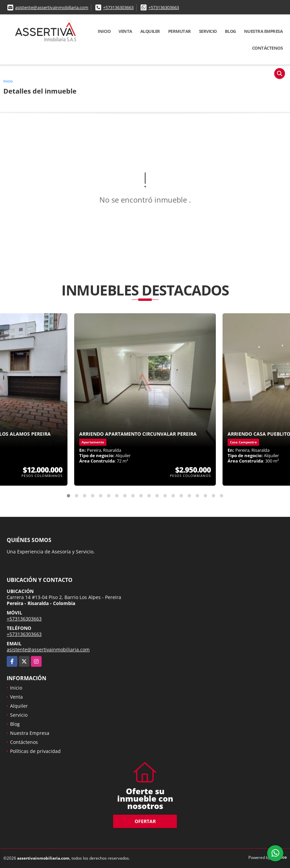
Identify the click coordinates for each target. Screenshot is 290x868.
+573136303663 (118, 7)
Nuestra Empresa (263, 31)
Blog (230, 31)
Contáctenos (268, 48)
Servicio (208, 31)
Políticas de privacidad (35, 751)
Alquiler (150, 31)
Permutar (180, 31)
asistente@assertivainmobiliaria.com (52, 7)
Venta (125, 31)
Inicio (104, 31)
